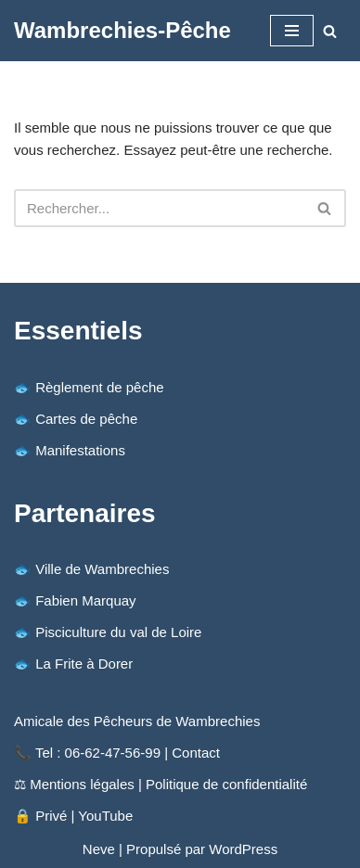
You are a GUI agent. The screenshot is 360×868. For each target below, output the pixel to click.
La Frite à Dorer (84, 664)
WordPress (243, 849)
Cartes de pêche (86, 419)
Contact (196, 753)
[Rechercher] (330, 31)
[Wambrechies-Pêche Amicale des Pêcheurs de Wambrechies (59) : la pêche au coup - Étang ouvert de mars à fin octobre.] (122, 31)
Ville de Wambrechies (102, 569)
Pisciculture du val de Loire (118, 632)
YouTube (105, 816)
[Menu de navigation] (292, 31)
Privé (51, 816)
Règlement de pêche (99, 387)
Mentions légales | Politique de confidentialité (168, 784)
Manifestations (80, 450)
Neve (99, 849)
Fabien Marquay (85, 600)
